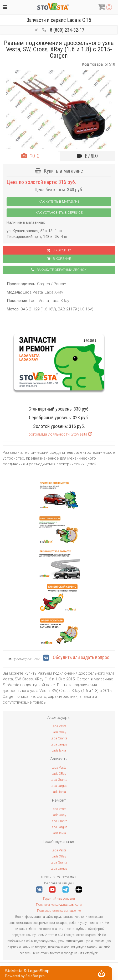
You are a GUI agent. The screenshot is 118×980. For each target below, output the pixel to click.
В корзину (59, 250)
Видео (87, 156)
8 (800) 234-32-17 (67, 30)
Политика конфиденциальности (59, 905)
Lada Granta (59, 738)
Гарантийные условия (59, 899)
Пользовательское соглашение (59, 911)
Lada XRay (59, 732)
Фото (30, 156)
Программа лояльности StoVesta (59, 434)
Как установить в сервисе (59, 213)
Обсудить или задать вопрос (76, 657)
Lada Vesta (59, 726)
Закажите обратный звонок (59, 270)
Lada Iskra (59, 750)
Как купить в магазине (59, 201)
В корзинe (59, 259)
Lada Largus (59, 744)
